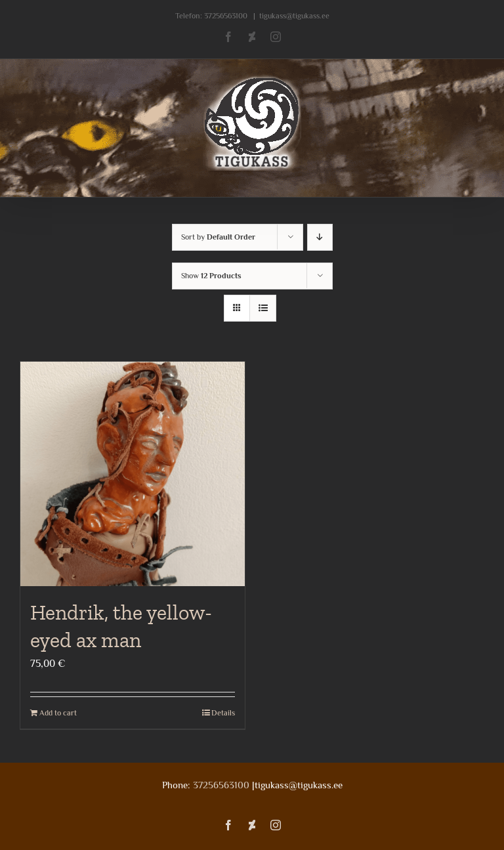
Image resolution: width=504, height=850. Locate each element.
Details (223, 713)
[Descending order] (320, 237)
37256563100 (226, 16)
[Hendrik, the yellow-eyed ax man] (133, 474)
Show (211, 276)
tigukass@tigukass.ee (294, 16)
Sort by (218, 237)
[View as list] (263, 308)
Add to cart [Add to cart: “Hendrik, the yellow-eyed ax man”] (58, 713)
